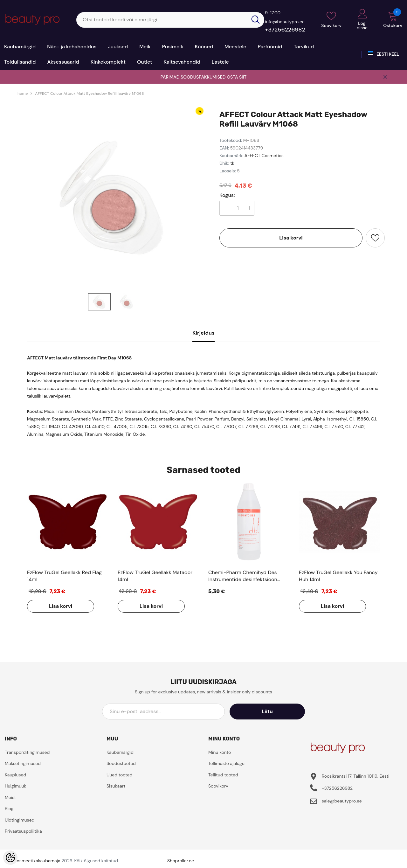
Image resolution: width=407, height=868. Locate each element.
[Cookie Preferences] (10, 858)
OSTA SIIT (237, 77)
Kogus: (227, 195)
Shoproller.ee (181, 861)
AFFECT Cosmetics (264, 156)
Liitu (276, 711)
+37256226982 (285, 30)
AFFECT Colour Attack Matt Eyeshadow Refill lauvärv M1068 (89, 94)
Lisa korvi (291, 238)
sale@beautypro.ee (342, 801)
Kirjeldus (203, 333)
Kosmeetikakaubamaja (37, 861)
